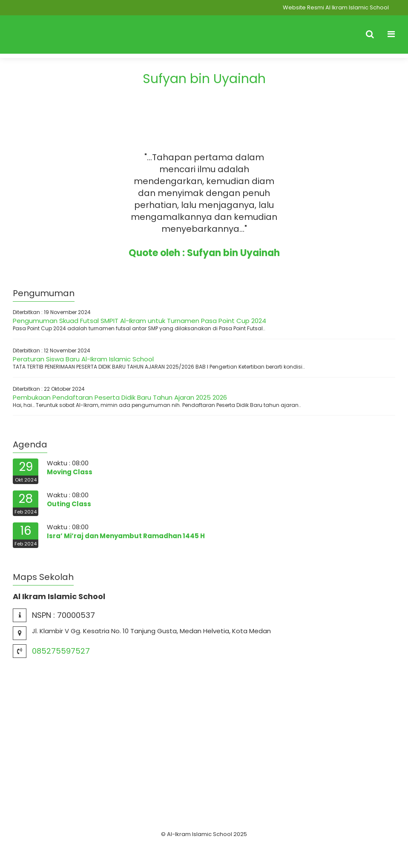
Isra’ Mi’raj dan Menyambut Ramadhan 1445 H (126, 536)
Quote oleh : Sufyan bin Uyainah (204, 253)
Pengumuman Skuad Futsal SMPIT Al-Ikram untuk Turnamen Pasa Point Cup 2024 (139, 321)
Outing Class (69, 504)
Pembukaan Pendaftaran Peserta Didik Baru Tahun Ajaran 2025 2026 (120, 397)
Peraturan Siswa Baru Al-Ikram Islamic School (83, 359)
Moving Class (70, 472)
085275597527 (61, 651)
